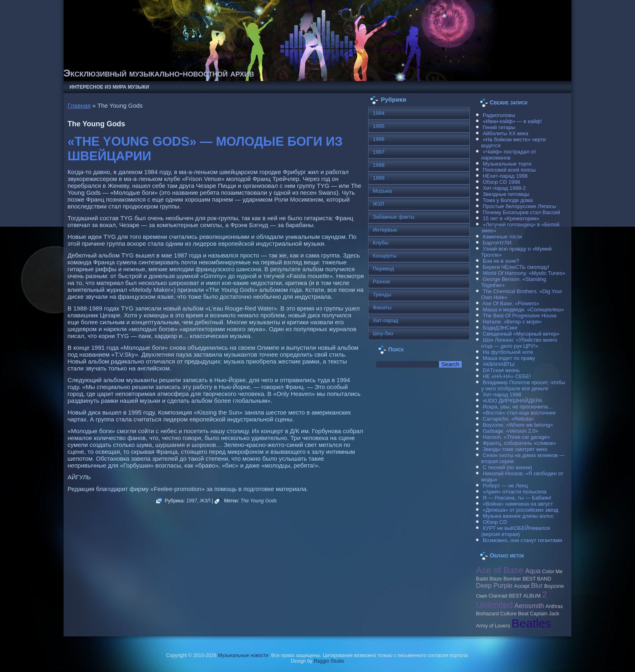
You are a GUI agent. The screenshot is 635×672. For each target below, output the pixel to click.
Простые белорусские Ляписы (519, 206)
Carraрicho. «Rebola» (508, 419)
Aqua (533, 571)
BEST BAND (537, 579)
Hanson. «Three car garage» (516, 437)
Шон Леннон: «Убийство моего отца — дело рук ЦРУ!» (519, 343)
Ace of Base (500, 570)
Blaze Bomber (505, 579)
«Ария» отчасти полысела (515, 492)
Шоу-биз (383, 333)
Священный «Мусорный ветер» (521, 334)
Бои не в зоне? (501, 261)
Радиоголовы (499, 115)
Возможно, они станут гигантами (522, 540)
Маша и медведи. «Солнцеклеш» (523, 309)
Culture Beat (514, 614)
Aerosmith (529, 606)
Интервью (385, 230)
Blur (537, 585)
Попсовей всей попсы (509, 170)
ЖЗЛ (205, 501)
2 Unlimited (511, 600)
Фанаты (382, 307)
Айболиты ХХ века (505, 133)
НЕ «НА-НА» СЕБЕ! (507, 376)
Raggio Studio (329, 661)
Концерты (385, 256)
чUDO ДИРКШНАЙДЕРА (512, 401)
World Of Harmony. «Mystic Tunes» (524, 273)
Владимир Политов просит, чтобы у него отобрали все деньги (523, 385)
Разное (381, 282)
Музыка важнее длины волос (518, 516)
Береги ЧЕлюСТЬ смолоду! (516, 267)
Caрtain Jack (545, 614)
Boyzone (554, 586)
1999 (378, 178)
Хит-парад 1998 (502, 394)
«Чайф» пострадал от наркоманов (509, 155)
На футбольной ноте (508, 352)
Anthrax (554, 606)
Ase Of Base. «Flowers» (511, 303)
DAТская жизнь (501, 370)
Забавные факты (393, 217)
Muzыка (382, 191)
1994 (378, 113)
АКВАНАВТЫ (499, 364)
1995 (378, 126)
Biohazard (487, 614)
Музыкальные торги (507, 164)
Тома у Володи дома (508, 200)
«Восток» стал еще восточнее (519, 413)
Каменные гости (502, 237)
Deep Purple (494, 585)
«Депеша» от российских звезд (521, 510)
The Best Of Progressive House (520, 316)
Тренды (382, 295)
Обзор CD (495, 522)
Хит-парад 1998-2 (504, 188)
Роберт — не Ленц (505, 486)
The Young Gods (259, 501)
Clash (481, 596)
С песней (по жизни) (507, 467)
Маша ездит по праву (509, 358)
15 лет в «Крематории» (511, 218)
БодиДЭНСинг (500, 328)
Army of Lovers (493, 626)
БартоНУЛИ (497, 243)
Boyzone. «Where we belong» (518, 425)
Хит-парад (385, 320)
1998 (378, 165)
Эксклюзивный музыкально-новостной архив (159, 73)
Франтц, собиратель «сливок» (519, 443)
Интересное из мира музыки (109, 87)
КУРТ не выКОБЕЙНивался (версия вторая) (515, 531)
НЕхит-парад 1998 (505, 176)
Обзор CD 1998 (501, 182)
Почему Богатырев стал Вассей (521, 212)
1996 (378, 139)
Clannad (498, 596)
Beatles (531, 623)
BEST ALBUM (524, 596)
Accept (522, 586)
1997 (192, 501)
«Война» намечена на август (518, 504)
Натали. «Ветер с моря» (512, 322)
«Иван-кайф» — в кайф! (512, 121)
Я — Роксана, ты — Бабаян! (517, 498)
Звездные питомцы (506, 194)
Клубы (380, 243)
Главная (79, 105)
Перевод (383, 269)
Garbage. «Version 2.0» (510, 431)
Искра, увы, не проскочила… (518, 407)
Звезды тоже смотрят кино (515, 449)
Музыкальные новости (243, 655)
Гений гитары (499, 127)
